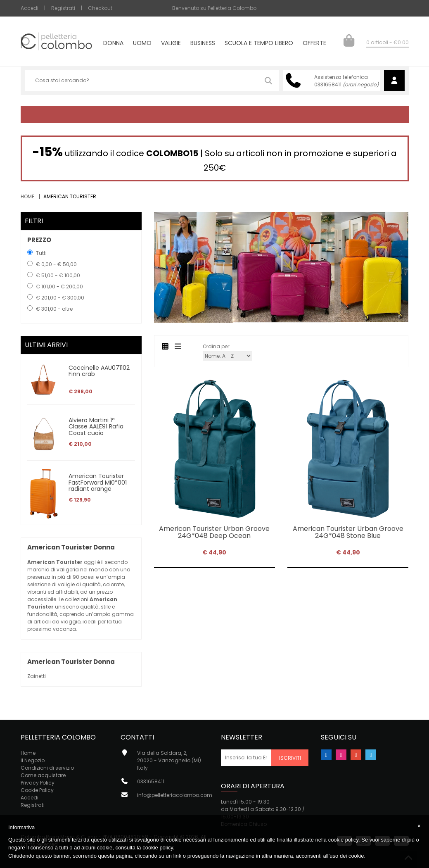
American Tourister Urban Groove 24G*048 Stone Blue (348, 532)
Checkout (100, 8)
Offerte (314, 44)
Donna (113, 44)
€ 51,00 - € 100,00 (58, 275)
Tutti (41, 253)
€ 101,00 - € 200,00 (59, 287)
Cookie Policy (37, 790)
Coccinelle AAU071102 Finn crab (99, 371)
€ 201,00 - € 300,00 (60, 298)
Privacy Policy (38, 783)
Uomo (142, 44)
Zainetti (37, 676)
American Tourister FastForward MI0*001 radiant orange (98, 482)
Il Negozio (33, 760)
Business (203, 44)
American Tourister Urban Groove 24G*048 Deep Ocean (214, 532)
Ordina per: (217, 346)
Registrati (63, 8)
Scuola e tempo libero (259, 44)
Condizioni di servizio (47, 768)
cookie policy (158, 848)
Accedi (30, 8)
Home (27, 196)
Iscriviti (290, 758)
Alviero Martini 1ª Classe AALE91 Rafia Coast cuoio (96, 427)
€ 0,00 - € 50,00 (56, 264)
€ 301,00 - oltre (54, 309)
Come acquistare (43, 775)
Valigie (171, 44)
